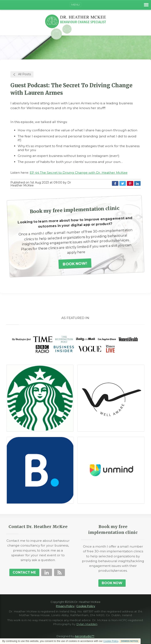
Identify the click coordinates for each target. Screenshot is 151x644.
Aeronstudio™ (84, 636)
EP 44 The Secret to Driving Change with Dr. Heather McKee (79, 173)
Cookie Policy (111, 641)
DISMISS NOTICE (130, 641)
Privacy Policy (65, 606)
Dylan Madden (87, 624)
